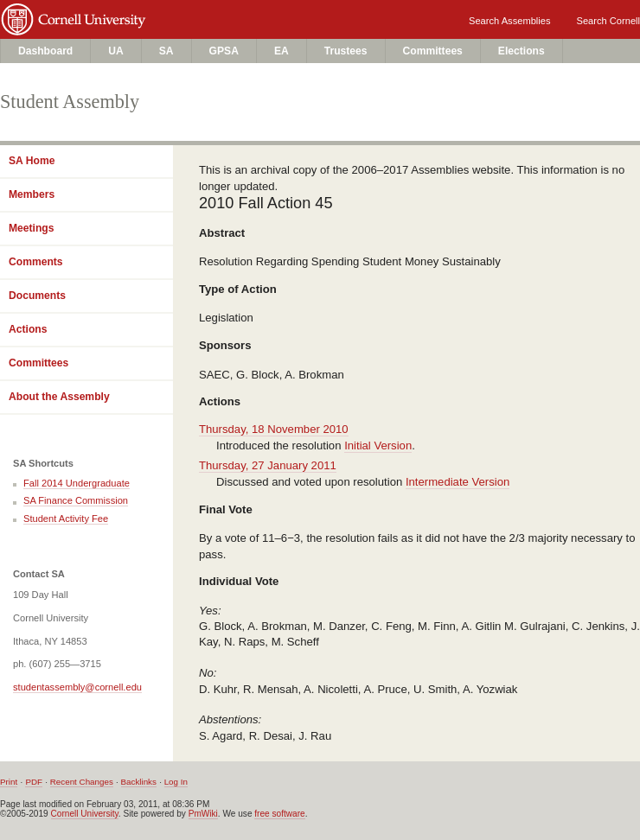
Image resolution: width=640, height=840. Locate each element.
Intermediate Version (458, 482)
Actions (28, 329)
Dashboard (45, 51)
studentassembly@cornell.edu (77, 687)
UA (116, 51)
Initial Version (378, 445)
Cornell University (165, 15)
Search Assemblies (509, 21)
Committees (433, 51)
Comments (36, 262)
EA (282, 51)
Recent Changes (82, 782)
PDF (34, 782)
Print (9, 782)
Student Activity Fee (66, 519)
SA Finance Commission (76, 500)
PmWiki (203, 814)
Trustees (346, 51)
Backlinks (139, 782)
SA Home (32, 161)
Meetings (31, 228)
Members (32, 194)
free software (279, 814)
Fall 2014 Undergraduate (77, 483)
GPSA (224, 51)
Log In (176, 782)
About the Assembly (59, 397)
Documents (37, 296)
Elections (522, 51)
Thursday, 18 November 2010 (274, 429)
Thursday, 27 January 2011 (268, 465)
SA (166, 51)
